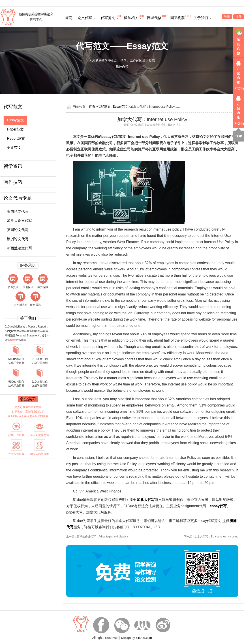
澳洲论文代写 (18, 239)
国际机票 (178, 18)
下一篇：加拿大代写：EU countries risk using (211, 537)
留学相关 (133, 18)
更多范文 (14, 148)
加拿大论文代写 (19, 221)
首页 (68, 18)
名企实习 (28, 399)
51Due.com (144, 638)
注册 (239, 17)
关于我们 (202, 18)
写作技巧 (13, 182)
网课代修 (154, 18)
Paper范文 (15, 129)
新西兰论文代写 (19, 248)
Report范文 (16, 138)
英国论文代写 (18, 230)
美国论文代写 (18, 211)
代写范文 (109, 18)
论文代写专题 (18, 198)
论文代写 (86, 18)
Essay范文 (15, 120)
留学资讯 (13, 166)
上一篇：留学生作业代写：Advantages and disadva (97, 537)
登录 (227, 17)
